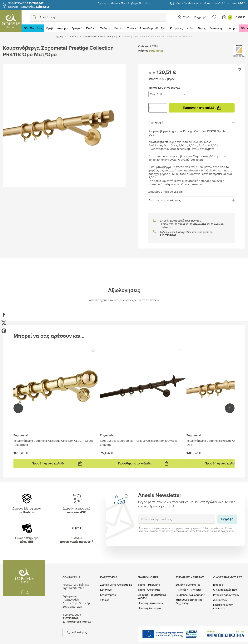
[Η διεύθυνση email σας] (177, 519)
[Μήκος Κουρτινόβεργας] (168, 94)
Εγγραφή (138, 514)
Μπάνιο (119, 28)
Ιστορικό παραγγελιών (226, 595)
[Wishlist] (214, 17)
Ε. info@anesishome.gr (77, 622)
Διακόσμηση (217, 28)
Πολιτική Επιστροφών (151, 603)
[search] (34, 17)
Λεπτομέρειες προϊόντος (191, 200)
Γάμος (202, 28)
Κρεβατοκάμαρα (57, 28)
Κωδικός (144, 46)
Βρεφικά (77, 28)
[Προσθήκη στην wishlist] (239, 70)
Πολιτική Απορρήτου (150, 608)
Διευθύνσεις (220, 600)
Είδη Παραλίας (33, 28)
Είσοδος (218, 585)
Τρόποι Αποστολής (149, 590)
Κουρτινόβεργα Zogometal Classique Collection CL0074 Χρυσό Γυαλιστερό (54, 443)
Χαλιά (190, 28)
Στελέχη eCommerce (188, 585)
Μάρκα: (143, 51)
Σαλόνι (132, 28)
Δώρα (233, 28)
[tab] (191, 123)
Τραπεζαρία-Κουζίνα (153, 28)
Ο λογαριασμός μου (225, 590)
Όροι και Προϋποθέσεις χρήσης (152, 596)
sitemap (105, 600)
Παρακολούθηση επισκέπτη (223, 606)
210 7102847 (168, 235)
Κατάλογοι (106, 590)
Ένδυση (105, 28)
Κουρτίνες (176, 28)
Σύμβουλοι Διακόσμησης (190, 595)
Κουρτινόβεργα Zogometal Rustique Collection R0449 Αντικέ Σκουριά (138, 443)
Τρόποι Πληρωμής (149, 585)
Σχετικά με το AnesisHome (116, 585)
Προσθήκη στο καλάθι (202, 108)
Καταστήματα (108, 595)
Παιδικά (91, 28)
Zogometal (156, 51)
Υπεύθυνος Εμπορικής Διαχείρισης (189, 601)
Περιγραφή (191, 123)
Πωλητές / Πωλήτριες (188, 590)
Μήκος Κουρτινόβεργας (148, 91)
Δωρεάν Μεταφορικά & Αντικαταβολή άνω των (211, 3)
